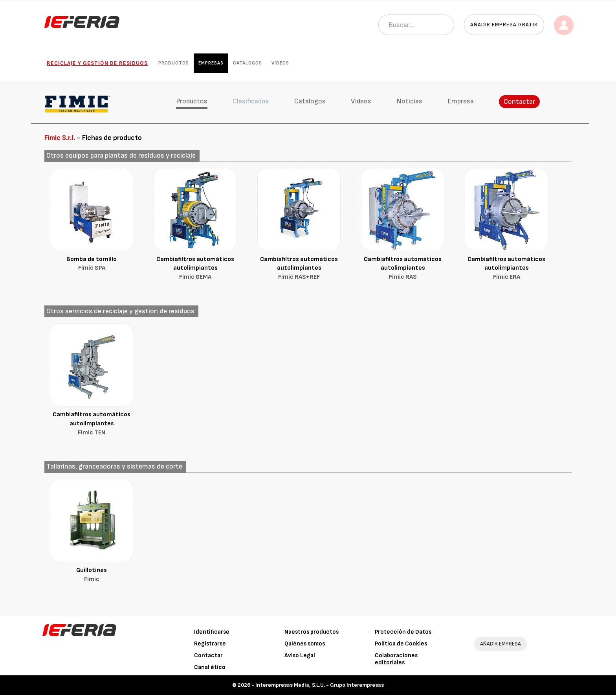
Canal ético (210, 667)
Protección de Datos (403, 632)
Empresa (461, 101)
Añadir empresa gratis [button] (504, 25)
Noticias (409, 101)
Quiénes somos (305, 644)
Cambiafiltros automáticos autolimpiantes (195, 269)
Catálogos (247, 63)
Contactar (519, 102)
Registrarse (210, 644)
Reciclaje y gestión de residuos (97, 63)
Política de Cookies (401, 644)
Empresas (211, 63)
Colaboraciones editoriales (396, 659)
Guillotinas (92, 575)
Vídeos (280, 63)
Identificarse (212, 632)
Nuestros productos (312, 632)
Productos (174, 63)
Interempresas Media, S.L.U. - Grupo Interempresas (320, 685)
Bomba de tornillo (92, 264)
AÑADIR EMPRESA (500, 644)
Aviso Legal (300, 655)
